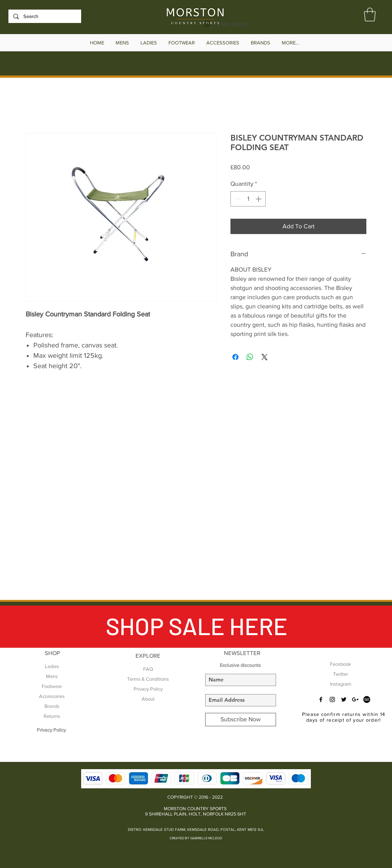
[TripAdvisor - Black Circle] (367, 699)
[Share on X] (265, 357)
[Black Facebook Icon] (321, 699)
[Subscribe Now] (241, 720)
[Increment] (259, 199)
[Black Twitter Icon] (344, 699)
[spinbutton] (248, 199)
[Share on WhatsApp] (250, 357)
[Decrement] (237, 199)
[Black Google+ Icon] (355, 699)
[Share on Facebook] (235, 357)
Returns (52, 716)
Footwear (52, 686)
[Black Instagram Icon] (332, 699)
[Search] (44, 16)
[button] (370, 15)
